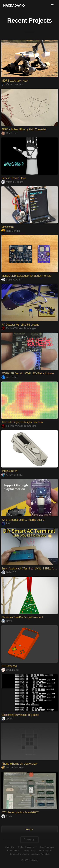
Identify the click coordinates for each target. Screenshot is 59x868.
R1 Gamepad (9, 666)
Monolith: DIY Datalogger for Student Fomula (26, 276)
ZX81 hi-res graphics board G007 (20, 812)
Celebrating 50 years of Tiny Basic (20, 715)
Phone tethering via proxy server (19, 764)
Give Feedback (47, 847)
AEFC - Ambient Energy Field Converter (24, 129)
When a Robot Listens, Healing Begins (23, 520)
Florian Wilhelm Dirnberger (19, 328)
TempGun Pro (9, 471)
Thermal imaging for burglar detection (22, 422)
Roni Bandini (11, 231)
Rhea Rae (9, 133)
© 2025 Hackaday (30, 860)
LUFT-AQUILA (12, 280)
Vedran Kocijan (12, 84)
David (7, 621)
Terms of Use (13, 851)
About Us (9, 847)
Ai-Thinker (9, 377)
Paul (6, 523)
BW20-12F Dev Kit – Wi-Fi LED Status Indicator (28, 373)
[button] (52, 5)
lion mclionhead (12, 767)
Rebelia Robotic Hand (14, 178)
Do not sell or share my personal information (29, 854)
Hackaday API (46, 851)
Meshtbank (8, 227)
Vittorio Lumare (12, 182)
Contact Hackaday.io (27, 847)
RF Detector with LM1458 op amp (20, 325)
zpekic (7, 719)
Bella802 (9, 572)
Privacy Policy (29, 851)
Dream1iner (10, 670)
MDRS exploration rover (15, 81)
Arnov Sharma (12, 475)
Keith (7, 816)
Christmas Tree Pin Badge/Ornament (22, 617)
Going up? (29, 839)
